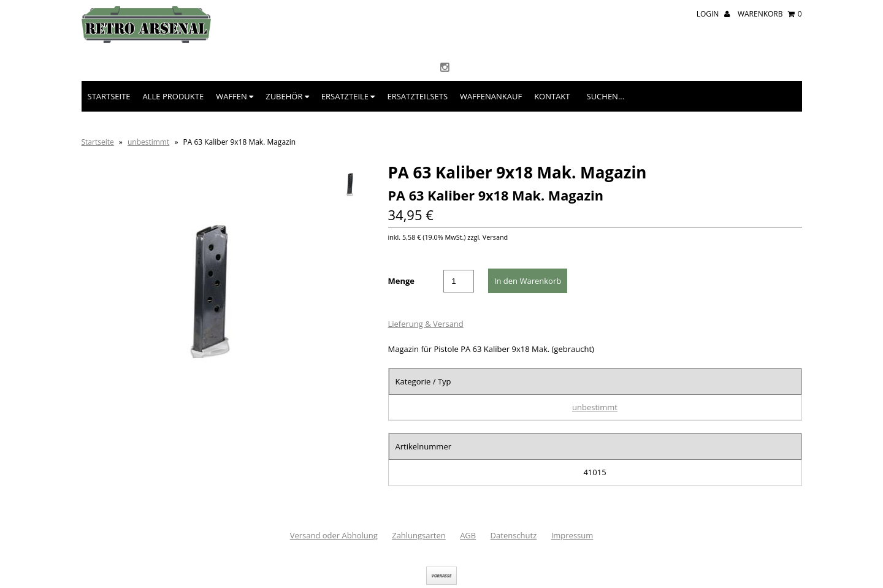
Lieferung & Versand (426, 324)
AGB (468, 535)
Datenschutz (514, 535)
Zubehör (287, 96)
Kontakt (552, 96)
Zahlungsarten (419, 535)
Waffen (235, 96)
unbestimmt (148, 142)
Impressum (572, 535)
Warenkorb (770, 14)
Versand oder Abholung (334, 535)
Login (713, 14)
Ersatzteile (348, 96)
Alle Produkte (174, 96)
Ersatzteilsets (417, 96)
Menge (402, 281)
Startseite (109, 96)
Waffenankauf (491, 96)
